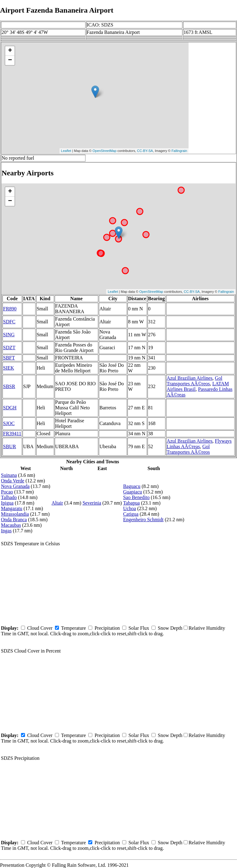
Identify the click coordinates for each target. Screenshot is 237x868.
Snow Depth (170, 628)
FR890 (10, 309)
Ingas (6, 531)
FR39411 (12, 434)
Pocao (7, 492)
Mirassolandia (15, 514)
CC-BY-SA (145, 151)
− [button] (10, 60)
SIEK (9, 368)
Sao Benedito (136, 497)
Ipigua (7, 503)
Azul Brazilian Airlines (189, 378)
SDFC (9, 322)
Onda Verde (13, 481)
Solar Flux (139, 628)
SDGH (10, 408)
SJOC (9, 423)
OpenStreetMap (105, 151)
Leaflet (66, 151)
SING (9, 335)
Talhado (9, 497)
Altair (57, 503)
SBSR (9, 386)
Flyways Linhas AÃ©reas (199, 444)
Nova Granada (15, 486)
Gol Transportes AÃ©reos (194, 381)
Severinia (92, 503)
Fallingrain (179, 151)
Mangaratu (12, 508)
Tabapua (131, 503)
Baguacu (132, 486)
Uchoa (130, 508)
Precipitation (107, 628)
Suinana (9, 475)
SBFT (9, 358)
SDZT (9, 348)
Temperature (74, 628)
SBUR (10, 446)
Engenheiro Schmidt (143, 520)
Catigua (131, 514)
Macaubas (11, 525)
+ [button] (10, 51)
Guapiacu (133, 492)
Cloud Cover (40, 628)
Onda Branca (14, 520)
